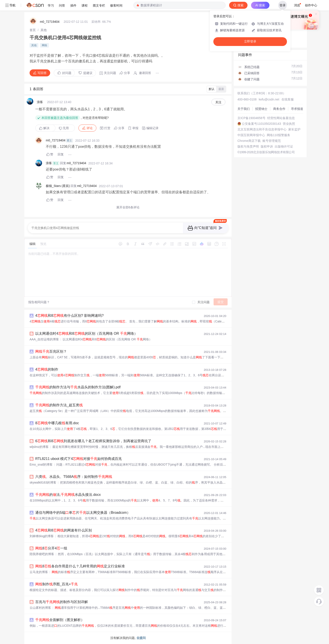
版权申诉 (267, 146)
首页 (33, 30)
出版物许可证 (284, 146)
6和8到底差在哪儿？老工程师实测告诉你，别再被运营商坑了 (93, 441)
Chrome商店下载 (249, 141)
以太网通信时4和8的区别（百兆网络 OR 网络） (86, 333)
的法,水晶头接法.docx (68, 495)
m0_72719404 (50, 22)
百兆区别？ (51, 351)
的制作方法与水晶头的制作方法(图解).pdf (78, 387)
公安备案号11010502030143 (261, 124)
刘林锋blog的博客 (42, 536)
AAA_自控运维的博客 (44, 339)
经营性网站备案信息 (281, 118)
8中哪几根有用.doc (57, 423)
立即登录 (250, 41)
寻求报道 (297, 109)
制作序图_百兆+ (57, 584)
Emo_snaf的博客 (41, 465)
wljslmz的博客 (39, 447)
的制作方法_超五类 (59, 405)
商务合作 (279, 109)
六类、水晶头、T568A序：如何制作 (74, 477)
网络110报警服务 (279, 135)
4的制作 (47, 369)
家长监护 (294, 129)
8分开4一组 (51, 548)
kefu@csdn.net (269, 99)
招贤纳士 (261, 109)
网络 (44, 45)
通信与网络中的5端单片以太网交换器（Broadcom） (83, 513)
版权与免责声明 (248, 146)
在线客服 (288, 99)
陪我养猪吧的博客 (42, 554)
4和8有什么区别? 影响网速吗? (69, 316)
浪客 (40, 102)
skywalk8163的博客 (43, 482)
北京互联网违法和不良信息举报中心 (262, 129)
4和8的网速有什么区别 (64, 530)
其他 (44, 30)
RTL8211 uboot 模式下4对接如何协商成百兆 (79, 459)
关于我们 (244, 109)
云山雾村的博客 (40, 608)
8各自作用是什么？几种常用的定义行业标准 (80, 566)
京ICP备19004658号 (251, 118)
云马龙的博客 (39, 572)
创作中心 (311, 5)
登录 (283, 5)
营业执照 (289, 124)
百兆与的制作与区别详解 (62, 602)
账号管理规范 (272, 141)
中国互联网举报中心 (251, 135)
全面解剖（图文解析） (60, 620)
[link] (33, 30)
